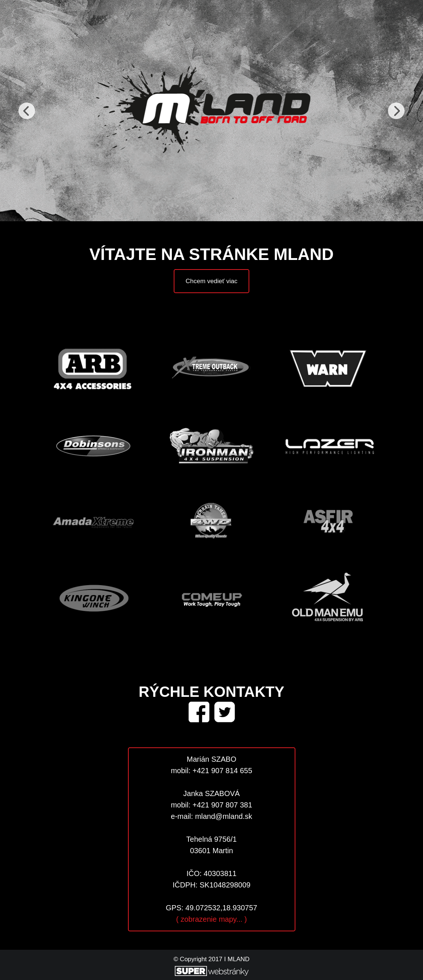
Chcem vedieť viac (211, 281)
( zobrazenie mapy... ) (212, 919)
